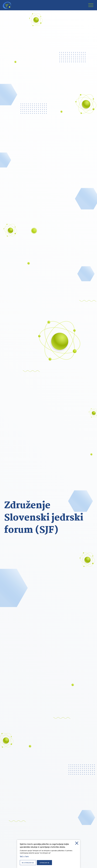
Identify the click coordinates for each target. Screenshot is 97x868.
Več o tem (24, 857)
